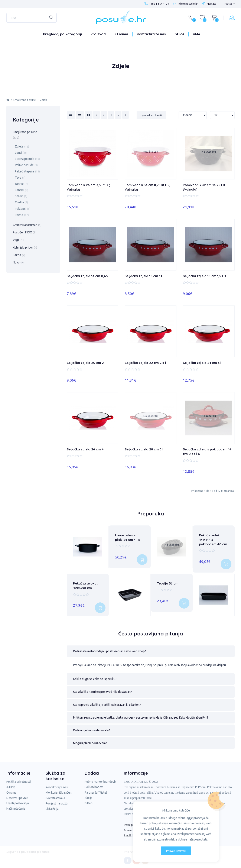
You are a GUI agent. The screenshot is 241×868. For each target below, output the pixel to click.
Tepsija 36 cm (168, 582)
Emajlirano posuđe (25, 100)
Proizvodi (99, 34)
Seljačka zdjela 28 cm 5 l (144, 449)
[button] (151, 649)
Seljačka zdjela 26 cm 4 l (86, 449)
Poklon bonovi (94, 785)
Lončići (22, 190)
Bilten (89, 801)
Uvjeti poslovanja (18, 801)
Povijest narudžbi (57, 801)
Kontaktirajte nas (151, 34)
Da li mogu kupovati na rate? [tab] (92, 728)
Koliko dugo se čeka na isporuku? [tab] (95, 677)
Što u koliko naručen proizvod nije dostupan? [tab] (102, 690)
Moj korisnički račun (59, 790)
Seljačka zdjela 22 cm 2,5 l (145, 363)
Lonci (21, 153)
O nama (122, 34)
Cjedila (21, 202)
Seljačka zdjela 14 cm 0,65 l (88, 276)
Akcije (89, 796)
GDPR (179, 34)
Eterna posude (27, 159)
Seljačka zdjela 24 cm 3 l (202, 363)
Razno (22, 215)
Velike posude (26, 165)
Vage (18, 240)
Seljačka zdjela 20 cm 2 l (86, 363)
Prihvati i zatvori (176, 851)
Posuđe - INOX (25, 232)
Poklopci (23, 209)
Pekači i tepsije (27, 171)
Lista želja (52, 806)
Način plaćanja (16, 806)
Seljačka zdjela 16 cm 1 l (143, 276)
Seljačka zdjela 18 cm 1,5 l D (204, 276)
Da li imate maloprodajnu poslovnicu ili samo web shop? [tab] (110, 649)
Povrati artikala (55, 796)
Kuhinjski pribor (25, 247)
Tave (20, 178)
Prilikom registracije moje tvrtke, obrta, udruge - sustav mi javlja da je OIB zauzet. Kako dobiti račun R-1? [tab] (141, 715)
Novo (18, 262)
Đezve (21, 184)
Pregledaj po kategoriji (62, 34)
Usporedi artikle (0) (151, 115)
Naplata (212, 4)
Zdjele (44, 100)
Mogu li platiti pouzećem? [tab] (90, 741)
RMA (196, 34)
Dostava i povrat (17, 796)
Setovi (21, 196)
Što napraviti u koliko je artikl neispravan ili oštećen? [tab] (107, 702)
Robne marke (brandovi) (100, 780)
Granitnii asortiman (27, 225)
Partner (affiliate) (96, 790)
